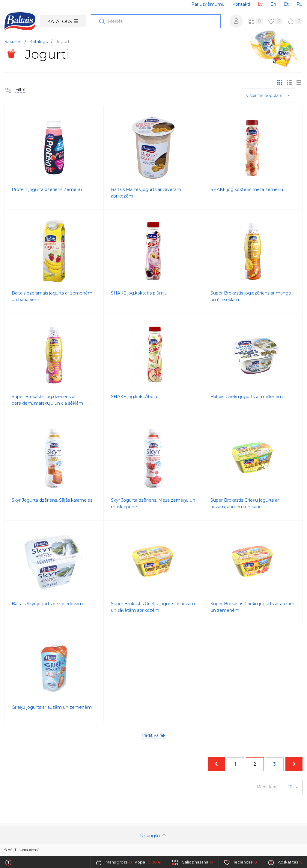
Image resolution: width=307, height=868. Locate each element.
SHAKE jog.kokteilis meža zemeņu (247, 189)
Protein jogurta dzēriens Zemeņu (47, 189)
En (273, 4)
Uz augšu (153, 836)
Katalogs (63, 21)
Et (286, 4)
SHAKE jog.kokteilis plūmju (139, 293)
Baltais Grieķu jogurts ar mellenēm (247, 397)
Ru (300, 4)
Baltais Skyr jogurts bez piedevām (47, 604)
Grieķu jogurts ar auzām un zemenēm (52, 707)
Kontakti (241, 4)
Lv (260, 4)
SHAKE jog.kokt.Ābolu (134, 397)
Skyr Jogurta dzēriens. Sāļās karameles (52, 500)
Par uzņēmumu (208, 4)
